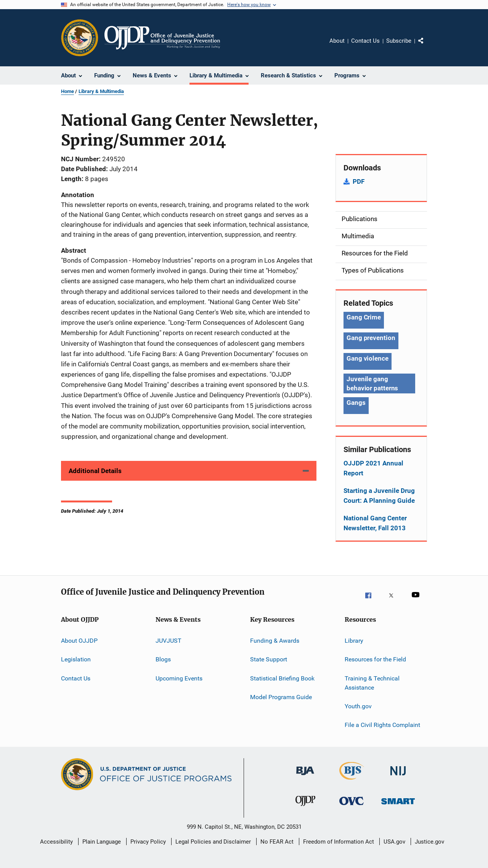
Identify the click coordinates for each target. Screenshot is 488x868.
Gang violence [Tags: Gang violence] (368, 358)
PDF (359, 181)
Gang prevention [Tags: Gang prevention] (371, 338)
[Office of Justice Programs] (80, 38)
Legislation (76, 659)
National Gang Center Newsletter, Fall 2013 (375, 523)
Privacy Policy (148, 842)
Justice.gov (429, 842)
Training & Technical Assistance (372, 683)
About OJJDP (79, 641)
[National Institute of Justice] (398, 779)
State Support (269, 659)
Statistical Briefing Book (282, 678)
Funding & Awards (275, 641)
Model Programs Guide (281, 697)
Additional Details (95, 471)
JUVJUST (169, 641)
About (337, 41)
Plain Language (102, 842)
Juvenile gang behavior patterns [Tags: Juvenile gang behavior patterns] (372, 383)
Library (354, 641)
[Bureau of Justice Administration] (305, 779)
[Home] (162, 38)
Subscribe (399, 41)
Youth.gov (358, 706)
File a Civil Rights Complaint (382, 725)
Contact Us (365, 41)
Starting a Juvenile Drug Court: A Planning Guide (379, 496)
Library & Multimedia (101, 91)
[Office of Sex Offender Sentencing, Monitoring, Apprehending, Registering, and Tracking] (398, 809)
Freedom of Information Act (339, 842)
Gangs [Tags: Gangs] (356, 403)
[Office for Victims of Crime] (352, 809)
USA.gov (394, 842)
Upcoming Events (179, 678)
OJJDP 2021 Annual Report (373, 468)
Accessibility (56, 842)
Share (427, 46)
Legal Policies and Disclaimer (213, 842)
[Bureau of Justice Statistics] (352, 781)
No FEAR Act (277, 842)
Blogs (163, 659)
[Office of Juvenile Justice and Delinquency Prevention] (305, 809)
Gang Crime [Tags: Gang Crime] (364, 317)
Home (67, 91)
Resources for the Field (375, 659)
